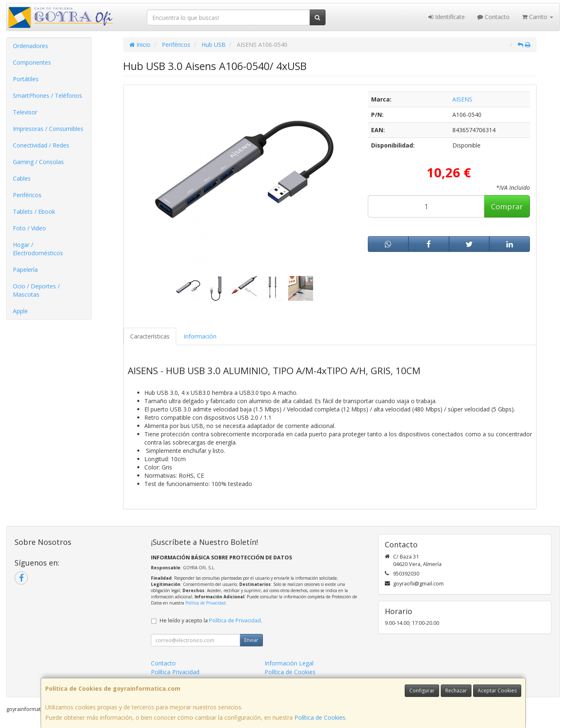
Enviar (251, 640)
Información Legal (289, 663)
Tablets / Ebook (34, 212)
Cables (22, 178)
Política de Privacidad (205, 603)
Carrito (538, 17)
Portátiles (26, 79)
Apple (20, 311)
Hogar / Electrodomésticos (38, 249)
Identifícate (447, 17)
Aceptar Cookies (497, 691)
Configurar (422, 691)
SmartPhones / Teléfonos (47, 96)
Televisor (25, 112)
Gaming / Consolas (38, 162)
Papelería (25, 270)
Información (200, 336)
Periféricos (27, 195)
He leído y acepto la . (211, 620)
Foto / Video (29, 228)
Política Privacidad (175, 672)
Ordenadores (30, 46)
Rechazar (456, 691)
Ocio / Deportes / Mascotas (36, 290)
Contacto (493, 17)
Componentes (32, 62)
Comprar (507, 206)
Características (150, 336)
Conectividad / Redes (41, 145)
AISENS (462, 99)
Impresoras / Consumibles (48, 129)
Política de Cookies (320, 717)
